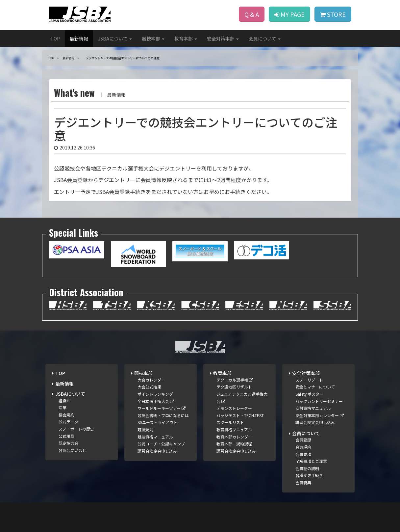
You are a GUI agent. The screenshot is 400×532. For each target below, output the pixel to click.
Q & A (252, 14)
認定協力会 (68, 443)
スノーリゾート (309, 380)
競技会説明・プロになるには (163, 415)
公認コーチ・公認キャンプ (161, 444)
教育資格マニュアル (234, 429)
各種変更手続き (309, 475)
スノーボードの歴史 (76, 429)
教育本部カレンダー (234, 437)
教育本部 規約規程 (234, 444)
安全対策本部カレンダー (320, 415)
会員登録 (303, 440)
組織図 (64, 400)
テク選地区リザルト (234, 387)
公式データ (68, 422)
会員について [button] (265, 39)
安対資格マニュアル (313, 408)
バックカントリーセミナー (319, 401)
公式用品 (66, 436)
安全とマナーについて (315, 387)
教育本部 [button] (186, 39)
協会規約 (66, 415)
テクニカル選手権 (235, 380)
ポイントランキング (155, 394)
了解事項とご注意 (311, 461)
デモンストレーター (234, 408)
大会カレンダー (151, 380)
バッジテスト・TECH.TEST (240, 415)
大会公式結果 (149, 387)
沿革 (63, 407)
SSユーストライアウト (157, 422)
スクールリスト (230, 422)
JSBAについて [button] (115, 39)
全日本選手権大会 (156, 401)
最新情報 (79, 39)
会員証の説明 (307, 468)
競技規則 (145, 429)
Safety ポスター (309, 394)
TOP (55, 39)
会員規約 (303, 447)
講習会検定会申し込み (157, 451)
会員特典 (303, 482)
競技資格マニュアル (155, 437)
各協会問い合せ (72, 450)
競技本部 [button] (153, 39)
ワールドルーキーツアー (162, 408)
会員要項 (303, 454)
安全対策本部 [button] (223, 39)
